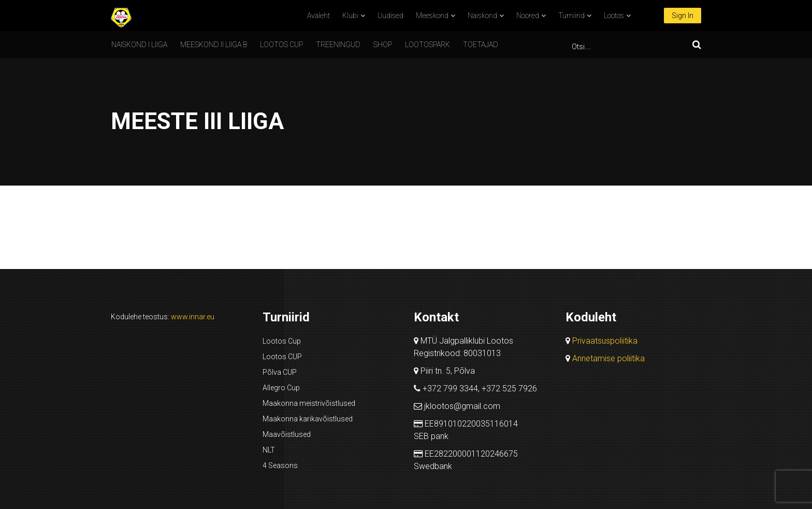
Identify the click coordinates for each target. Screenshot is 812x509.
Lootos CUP (281, 45)
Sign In (683, 16)
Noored (528, 16)
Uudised (390, 16)
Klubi (350, 16)
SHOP (383, 45)
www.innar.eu (193, 317)
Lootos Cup (282, 341)
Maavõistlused (287, 434)
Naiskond (482, 16)
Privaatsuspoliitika (605, 341)
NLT (269, 450)
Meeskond (432, 16)
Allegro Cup (281, 388)
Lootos (614, 16)
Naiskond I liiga (139, 45)
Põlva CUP (280, 372)
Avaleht (318, 16)
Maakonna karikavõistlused (308, 419)
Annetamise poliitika (608, 358)
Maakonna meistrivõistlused (309, 403)
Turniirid (571, 16)
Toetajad (481, 45)
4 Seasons (280, 465)
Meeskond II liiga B (214, 45)
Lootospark (427, 45)
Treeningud (338, 45)
